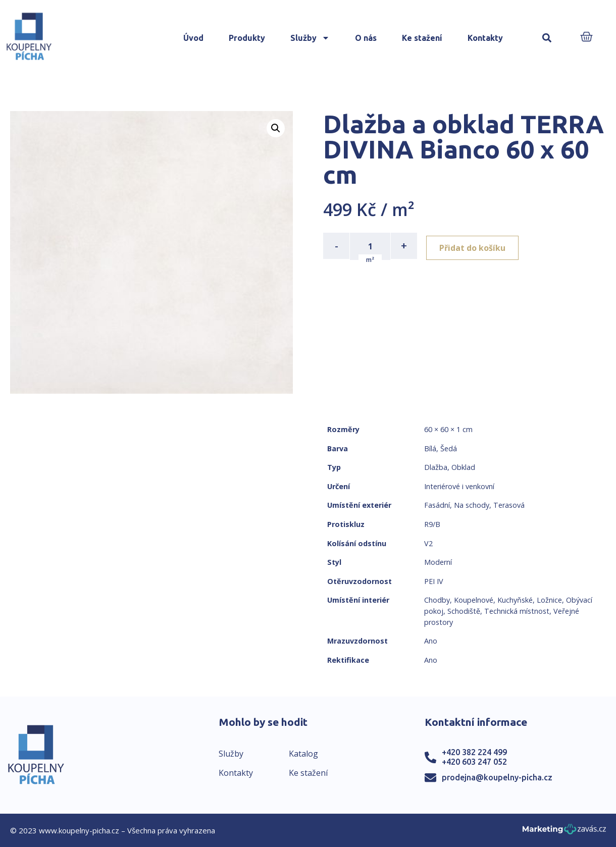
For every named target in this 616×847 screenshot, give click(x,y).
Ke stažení (422, 38)
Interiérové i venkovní (459, 486)
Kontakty (485, 38)
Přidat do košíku (475, 246)
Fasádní (437, 505)
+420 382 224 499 (474, 752)
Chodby (437, 600)
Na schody (472, 505)
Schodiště (464, 611)
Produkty (247, 38)
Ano (431, 641)
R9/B (432, 524)
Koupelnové (474, 600)
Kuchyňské (515, 600)
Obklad (463, 467)
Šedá (449, 448)
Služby (310, 38)
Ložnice (549, 600)
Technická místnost (517, 611)
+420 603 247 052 (474, 762)
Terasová (509, 505)
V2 (428, 543)
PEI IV (434, 581)
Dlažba (436, 467)
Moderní (438, 562)
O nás (366, 38)
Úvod (193, 38)
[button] (547, 38)
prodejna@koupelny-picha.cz (497, 777)
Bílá (430, 448)
